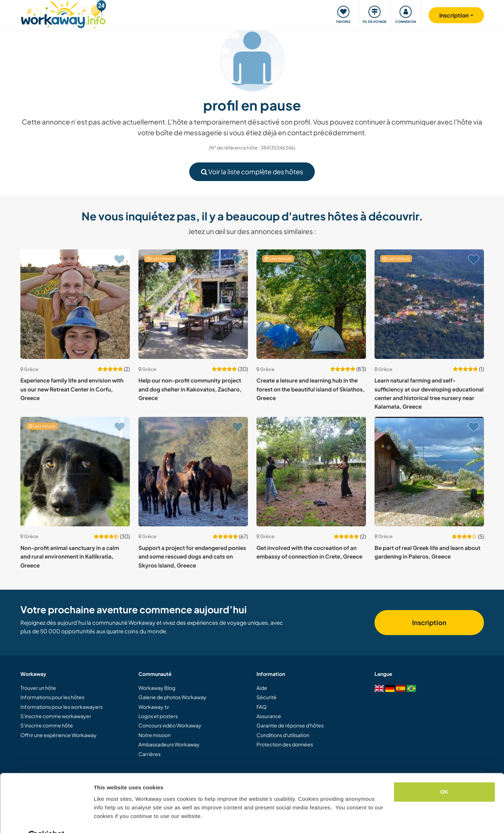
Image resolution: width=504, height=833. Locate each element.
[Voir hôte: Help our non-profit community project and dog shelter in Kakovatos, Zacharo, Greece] (193, 304)
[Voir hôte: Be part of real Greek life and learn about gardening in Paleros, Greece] (429, 472)
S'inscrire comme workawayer (56, 716)
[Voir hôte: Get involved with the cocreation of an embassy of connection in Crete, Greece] (311, 472)
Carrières (150, 754)
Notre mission (155, 735)
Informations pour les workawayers (62, 707)
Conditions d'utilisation (283, 735)
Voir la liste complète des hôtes (252, 172)
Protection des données (285, 744)
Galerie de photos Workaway (172, 697)
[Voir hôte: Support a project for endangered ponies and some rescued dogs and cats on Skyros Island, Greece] (193, 472)
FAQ (261, 707)
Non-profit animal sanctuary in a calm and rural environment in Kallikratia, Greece (70, 556)
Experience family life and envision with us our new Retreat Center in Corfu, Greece (72, 389)
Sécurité (266, 697)
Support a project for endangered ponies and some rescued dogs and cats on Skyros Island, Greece (192, 556)
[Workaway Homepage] (63, 13)
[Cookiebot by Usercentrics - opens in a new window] (46, 819)
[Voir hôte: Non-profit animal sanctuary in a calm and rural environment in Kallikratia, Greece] (75, 472)
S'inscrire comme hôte (47, 725)
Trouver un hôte (38, 688)
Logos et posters (158, 716)
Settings (104, 819)
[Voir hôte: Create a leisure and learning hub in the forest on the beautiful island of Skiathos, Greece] (311, 304)
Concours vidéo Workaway (170, 725)
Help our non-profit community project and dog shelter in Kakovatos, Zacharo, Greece (190, 389)
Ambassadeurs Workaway (169, 744)
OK (444, 775)
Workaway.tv (154, 707)
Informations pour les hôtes (52, 697)
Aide (262, 688)
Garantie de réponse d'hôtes (290, 725)
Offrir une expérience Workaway (58, 735)
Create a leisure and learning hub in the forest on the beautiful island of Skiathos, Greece (310, 389)
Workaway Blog (157, 688)
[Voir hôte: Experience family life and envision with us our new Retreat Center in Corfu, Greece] (75, 304)
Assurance (269, 716)
